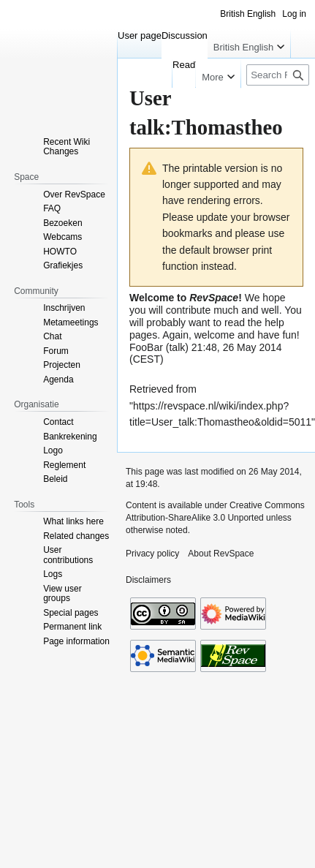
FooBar (146, 347)
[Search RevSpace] (278, 75)
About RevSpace (221, 554)
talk (177, 347)
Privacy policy (152, 554)
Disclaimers (148, 580)
